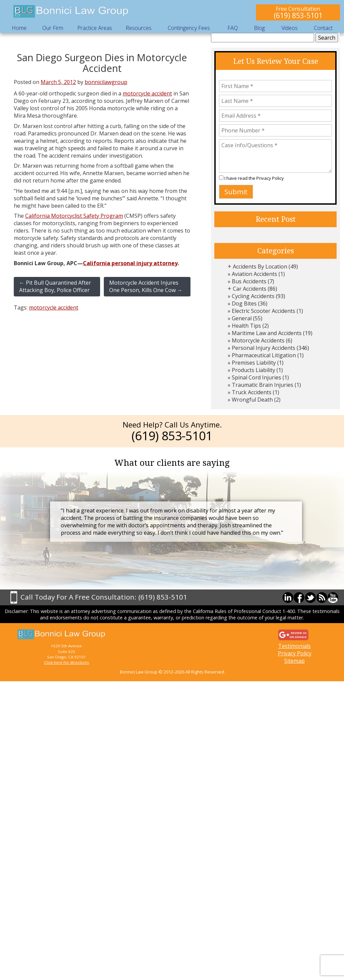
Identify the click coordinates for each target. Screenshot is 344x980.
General (242, 318)
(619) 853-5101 (298, 15)
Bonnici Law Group (71, 12)
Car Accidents (250, 289)
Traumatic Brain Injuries (263, 385)
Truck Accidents (252, 392)
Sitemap (294, 661)
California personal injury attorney (130, 263)
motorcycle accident (147, 93)
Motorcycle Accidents (258, 340)
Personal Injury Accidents (264, 348)
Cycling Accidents (253, 296)
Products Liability (253, 370)
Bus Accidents (249, 281)
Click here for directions (67, 662)
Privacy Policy (270, 178)
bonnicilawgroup (106, 82)
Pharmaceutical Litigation (264, 355)
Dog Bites (244, 303)
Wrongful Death (252, 400)
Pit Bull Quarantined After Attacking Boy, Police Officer (55, 286)
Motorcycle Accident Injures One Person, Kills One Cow (146, 286)
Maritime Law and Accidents (267, 333)
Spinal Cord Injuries (256, 377)
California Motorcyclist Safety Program (74, 216)
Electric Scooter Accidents (264, 311)
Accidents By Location (260, 267)
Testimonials (294, 646)
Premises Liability (254, 363)
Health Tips (246, 326)
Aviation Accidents (254, 274)
